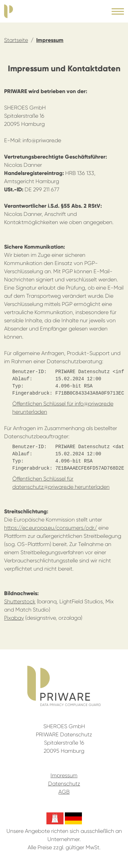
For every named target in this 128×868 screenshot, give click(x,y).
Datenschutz (64, 784)
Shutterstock (20, 601)
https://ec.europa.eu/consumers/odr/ (51, 528)
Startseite (16, 40)
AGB (64, 792)
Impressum (50, 40)
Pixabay (14, 618)
